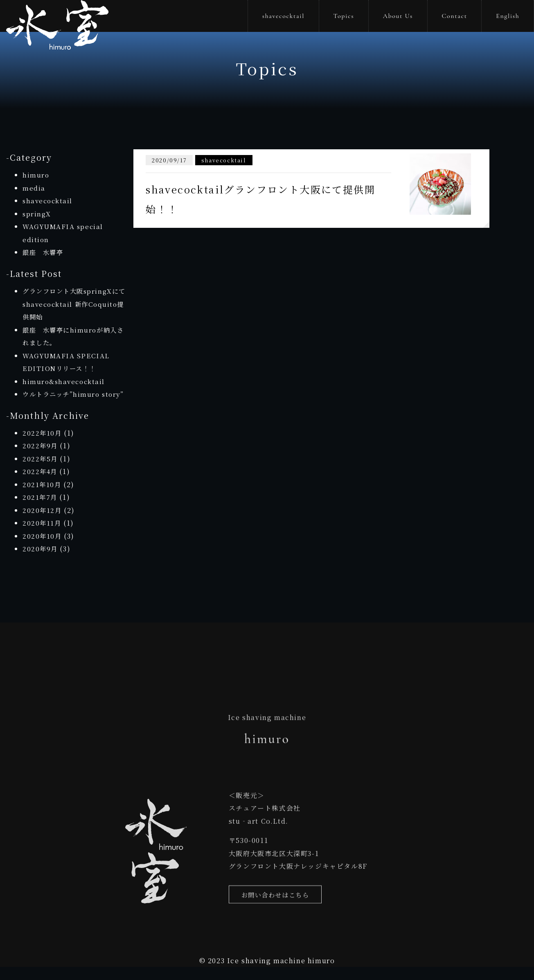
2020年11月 (42, 536)
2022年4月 (41, 484)
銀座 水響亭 (44, 252)
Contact (454, 16)
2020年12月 (43, 523)
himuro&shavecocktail (65, 381)
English (508, 16)
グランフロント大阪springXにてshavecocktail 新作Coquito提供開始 (73, 304)
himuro (36, 175)
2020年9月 (41, 562)
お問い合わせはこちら (277, 913)
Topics (344, 16)
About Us (398, 16)
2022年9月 (41, 459)
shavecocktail (283, 16)
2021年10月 (42, 497)
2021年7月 (40, 510)
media (34, 188)
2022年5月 (41, 471)
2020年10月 (43, 549)
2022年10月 (43, 446)
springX (37, 214)
